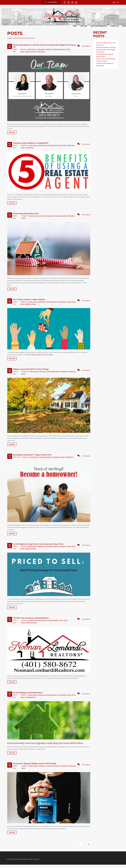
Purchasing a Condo (65, 305)
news (61, 624)
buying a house (32, 53)
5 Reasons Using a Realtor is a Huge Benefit (31, 146)
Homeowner (49, 53)
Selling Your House (30, 55)
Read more (12, 136)
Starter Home (41, 55)
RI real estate (63, 149)
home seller (41, 53)
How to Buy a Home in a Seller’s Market (29, 303)
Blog (90, 26)
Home (40, 26)
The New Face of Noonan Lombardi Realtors (31, 621)
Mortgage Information (64, 26)
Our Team (49, 26)
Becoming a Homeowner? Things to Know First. (32, 458)
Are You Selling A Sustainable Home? (28, 696)
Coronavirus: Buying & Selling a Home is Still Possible (35, 767)
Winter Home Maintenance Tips (26, 217)
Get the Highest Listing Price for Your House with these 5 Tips (38, 547)
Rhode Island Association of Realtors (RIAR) (40, 358)
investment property (59, 53)
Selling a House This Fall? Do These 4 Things (31, 372)
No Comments (84, 49)
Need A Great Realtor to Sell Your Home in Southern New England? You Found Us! (44, 49)
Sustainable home (30, 700)
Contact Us (80, 26)
